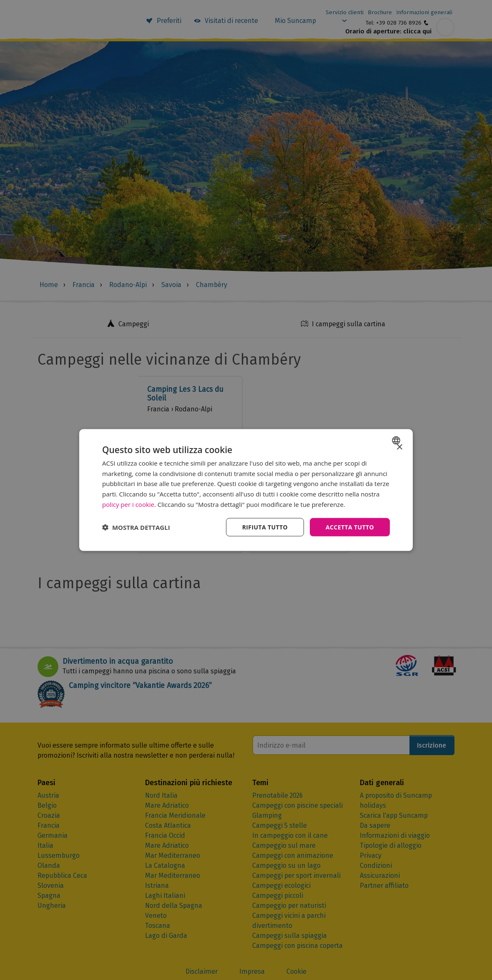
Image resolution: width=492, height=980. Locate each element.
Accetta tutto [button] (350, 527)
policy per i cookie (128, 504)
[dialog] (246, 490)
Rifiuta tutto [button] (265, 527)
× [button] (399, 447)
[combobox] (397, 440)
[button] (136, 527)
